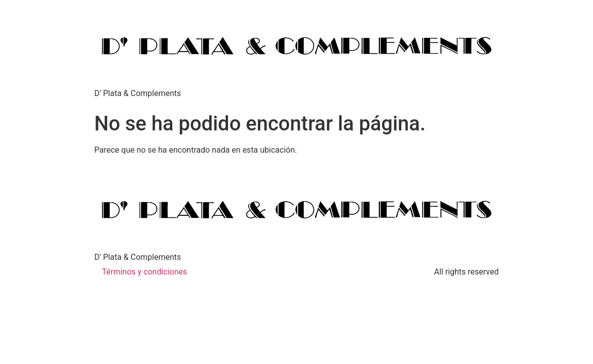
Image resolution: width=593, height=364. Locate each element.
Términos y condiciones (145, 272)
